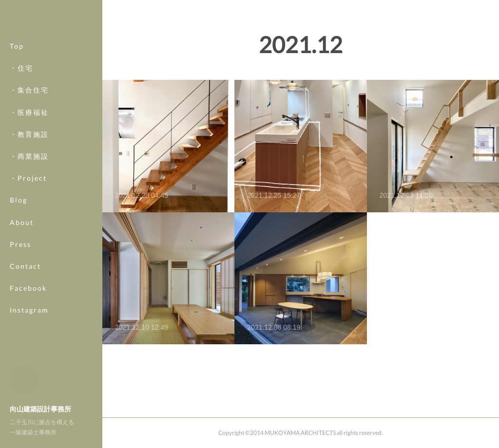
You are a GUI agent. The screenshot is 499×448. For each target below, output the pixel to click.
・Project (28, 189)
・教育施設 (29, 145)
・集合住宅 (29, 101)
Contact (25, 277)
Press (20, 255)
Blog (19, 211)
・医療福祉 (29, 123)
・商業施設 (29, 167)
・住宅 (21, 79)
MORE (22, 299)
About (22, 233)
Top (17, 57)
